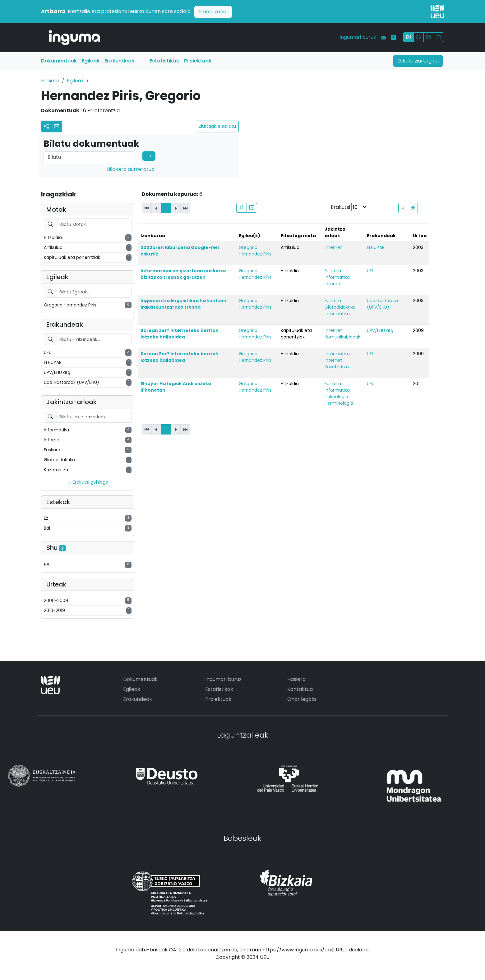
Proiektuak (198, 61)
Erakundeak (119, 61)
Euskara (333, 271)
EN (429, 37)
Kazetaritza (337, 367)
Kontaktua (300, 689)
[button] (57, 127)
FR (439, 37)
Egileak (91, 61)
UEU (371, 271)
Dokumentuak (59, 61)
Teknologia (336, 397)
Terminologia (339, 403)
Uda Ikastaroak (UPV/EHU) (383, 304)
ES (419, 37)
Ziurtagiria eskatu (217, 126)
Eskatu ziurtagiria (418, 61)
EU (409, 37)
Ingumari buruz (358, 37)
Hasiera (50, 81)
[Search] (89, 157)
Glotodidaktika (340, 307)
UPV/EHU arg (380, 330)
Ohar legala (302, 699)
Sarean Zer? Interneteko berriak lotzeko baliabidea (179, 334)
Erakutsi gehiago (88, 482)
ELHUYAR (376, 247)
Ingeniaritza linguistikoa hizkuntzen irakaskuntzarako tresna (183, 304)
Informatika (337, 277)
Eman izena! (213, 12)
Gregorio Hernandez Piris (255, 251)
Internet (333, 247)
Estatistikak (164, 61)
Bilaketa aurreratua (131, 169)
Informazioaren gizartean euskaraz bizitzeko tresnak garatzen (183, 274)
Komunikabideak (342, 337)
